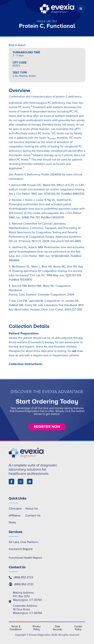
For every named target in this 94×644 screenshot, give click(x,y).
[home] (43, 9)
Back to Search (17, 45)
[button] (81, 9)
